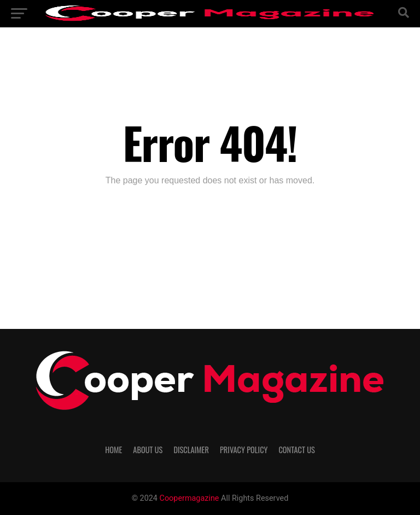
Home (113, 450)
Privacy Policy (244, 450)
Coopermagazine (191, 498)
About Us (148, 450)
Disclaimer (191, 450)
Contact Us (296, 450)
